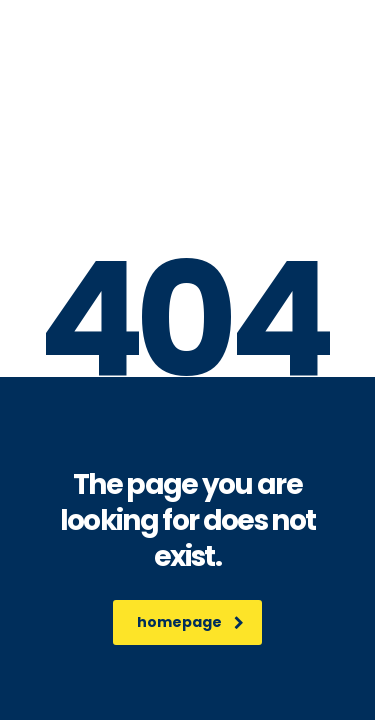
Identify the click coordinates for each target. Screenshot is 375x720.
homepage (190, 622)
